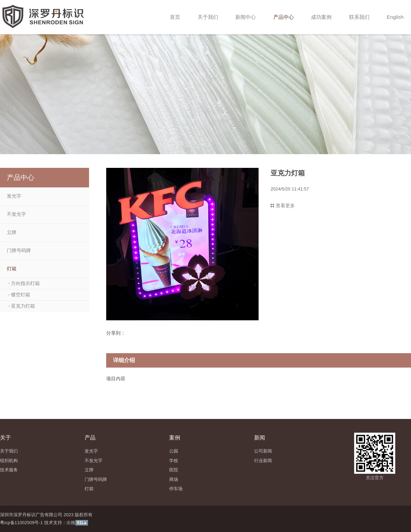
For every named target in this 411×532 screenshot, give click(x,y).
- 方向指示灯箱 (23, 283)
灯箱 (12, 269)
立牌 (12, 232)
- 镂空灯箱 (18, 295)
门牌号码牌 (19, 250)
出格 (71, 523)
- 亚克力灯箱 (21, 306)
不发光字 (16, 214)
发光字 (14, 196)
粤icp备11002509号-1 (21, 523)
